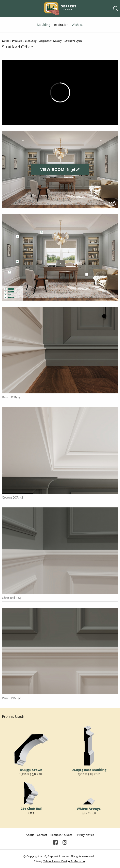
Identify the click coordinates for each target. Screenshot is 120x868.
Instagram (65, 842)
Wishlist (77, 25)
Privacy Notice (85, 835)
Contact (42, 835)
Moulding (44, 25)
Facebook (55, 842)
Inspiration (61, 25)
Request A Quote (61, 835)
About (30, 835)
